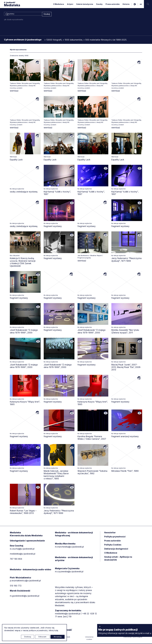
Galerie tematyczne (85, 4)
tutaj (56, 630)
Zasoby (99, 4)
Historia (126, 4)
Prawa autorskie (113, 4)
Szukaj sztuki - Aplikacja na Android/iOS (118, 559)
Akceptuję (58, 637)
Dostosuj (28, 637)
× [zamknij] (100, 626)
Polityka (113, 545)
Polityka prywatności (115, 537)
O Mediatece (59, 4)
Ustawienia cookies (89, 639)
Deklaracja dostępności (116, 549)
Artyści (70, 4)
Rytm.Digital (137, 637)
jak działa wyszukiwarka (14, 20)
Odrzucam (42, 637)
